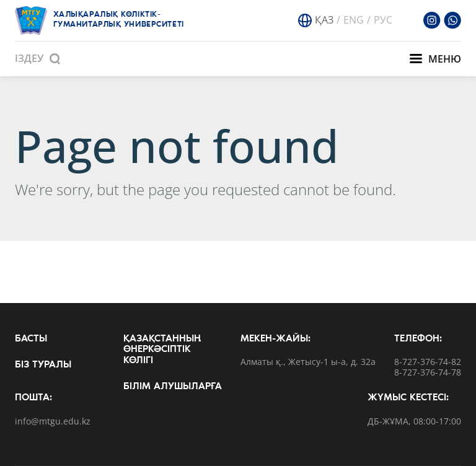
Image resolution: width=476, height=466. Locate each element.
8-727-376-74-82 (428, 362)
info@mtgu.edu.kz (53, 422)
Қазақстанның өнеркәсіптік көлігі (162, 350)
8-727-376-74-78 (428, 373)
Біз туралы (43, 365)
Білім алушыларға (173, 387)
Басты (31, 339)
